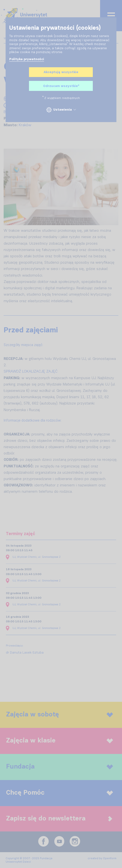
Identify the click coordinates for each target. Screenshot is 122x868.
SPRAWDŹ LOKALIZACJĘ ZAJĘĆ (31, 371)
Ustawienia (61, 110)
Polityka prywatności (27, 59)
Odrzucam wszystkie (61, 86)
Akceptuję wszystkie (61, 72)
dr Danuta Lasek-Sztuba (25, 653)
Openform (110, 858)
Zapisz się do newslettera (59, 819)
